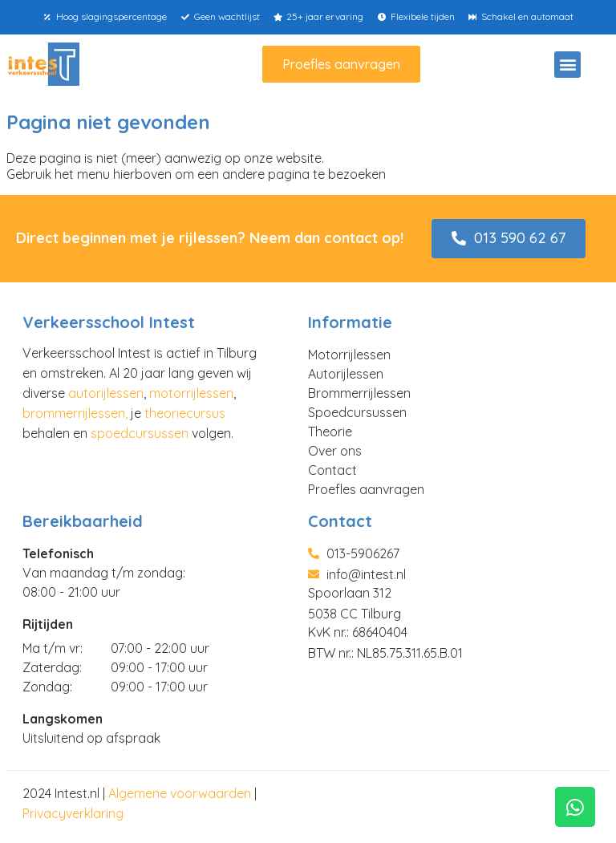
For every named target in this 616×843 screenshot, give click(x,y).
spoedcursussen (140, 433)
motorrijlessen (191, 393)
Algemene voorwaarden (180, 793)
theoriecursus (185, 413)
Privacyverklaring (73, 813)
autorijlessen (106, 393)
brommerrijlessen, (75, 413)
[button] (567, 65)
